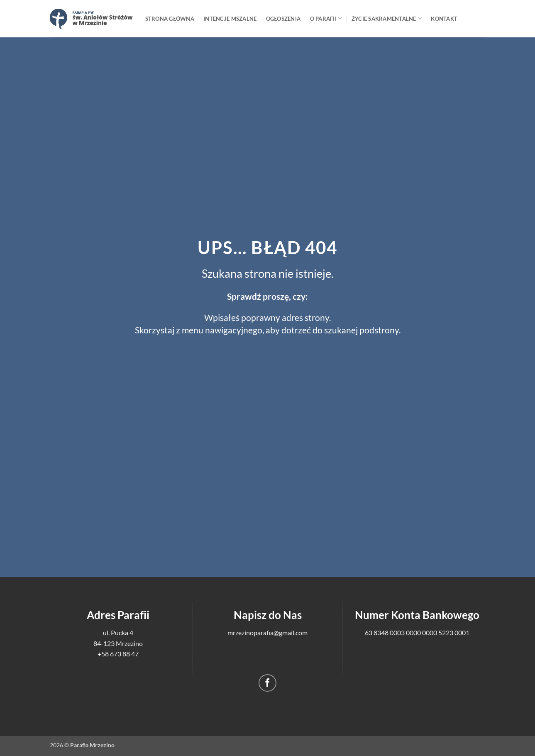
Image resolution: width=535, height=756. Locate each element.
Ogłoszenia (283, 19)
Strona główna (170, 19)
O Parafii (326, 18)
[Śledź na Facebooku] (267, 683)
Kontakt (444, 19)
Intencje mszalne (230, 19)
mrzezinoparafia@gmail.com (267, 632)
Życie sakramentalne (387, 18)
